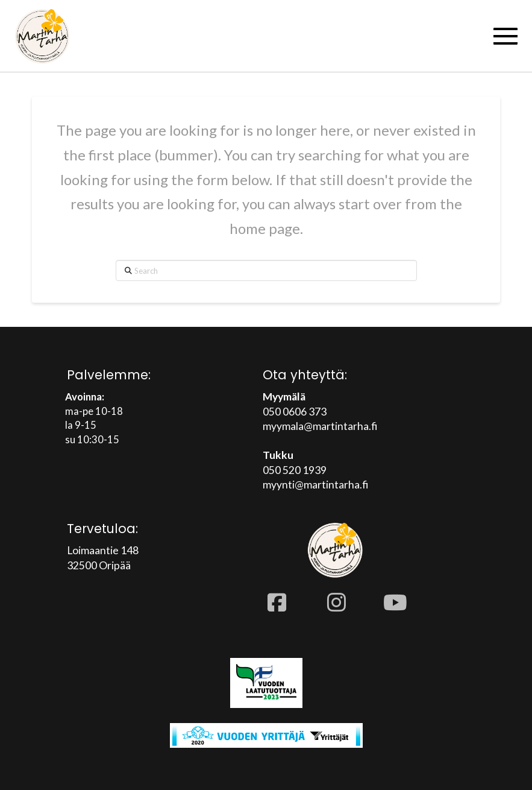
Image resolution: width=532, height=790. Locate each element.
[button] (505, 36)
